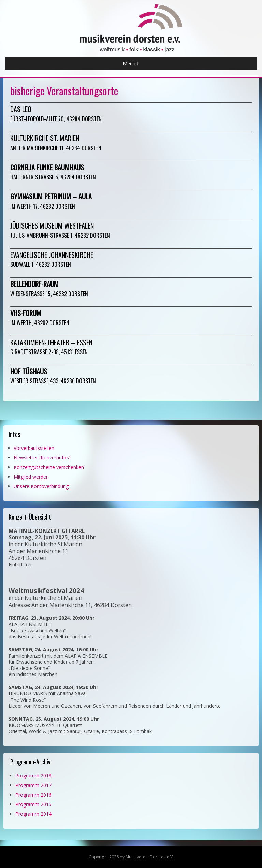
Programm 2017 (33, 785)
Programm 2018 (33, 776)
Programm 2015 (33, 804)
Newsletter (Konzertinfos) (42, 458)
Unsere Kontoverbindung (41, 486)
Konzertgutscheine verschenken (49, 467)
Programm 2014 (33, 814)
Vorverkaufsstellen (34, 448)
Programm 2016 (33, 795)
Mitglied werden (31, 477)
